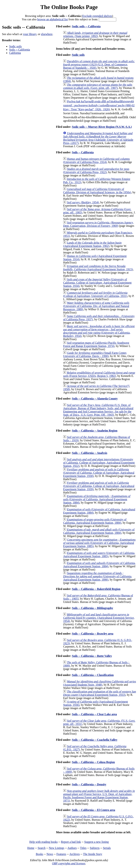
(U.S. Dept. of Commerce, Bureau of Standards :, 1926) (99, 65)
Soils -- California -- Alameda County (95, 399)
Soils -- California (20, 50)
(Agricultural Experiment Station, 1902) (92, 244)
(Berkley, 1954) (83, 202)
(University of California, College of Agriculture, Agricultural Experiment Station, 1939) (99, 486)
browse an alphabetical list (52, 19)
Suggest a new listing (96, 842)
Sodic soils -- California (86, 26)
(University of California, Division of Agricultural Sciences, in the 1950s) (97, 191)
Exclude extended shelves (97, 16)
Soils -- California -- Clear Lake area (94, 714)
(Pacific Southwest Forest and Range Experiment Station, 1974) (96, 344)
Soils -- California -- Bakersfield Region (96, 589)
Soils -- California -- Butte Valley (92, 656)
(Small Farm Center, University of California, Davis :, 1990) (95, 354)
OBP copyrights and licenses (69, 863)
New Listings (57, 848)
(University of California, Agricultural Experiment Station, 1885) (99, 543)
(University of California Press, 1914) (96, 160)
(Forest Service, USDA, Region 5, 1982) (99, 374)
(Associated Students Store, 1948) (99, 683)
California (15, 53)
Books (39, 854)
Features (61, 854)
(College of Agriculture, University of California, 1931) (95, 294)
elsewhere (47, 34)
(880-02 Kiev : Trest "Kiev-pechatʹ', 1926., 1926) (99, 105)
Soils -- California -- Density (89, 784)
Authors (72, 848)
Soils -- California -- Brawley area (93, 634)
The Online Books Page (69, 7)
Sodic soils (15, 46)
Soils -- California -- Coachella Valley (95, 740)
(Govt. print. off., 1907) (98, 86)
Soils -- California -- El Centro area (93, 810)
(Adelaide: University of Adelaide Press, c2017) (98, 138)
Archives (75, 854)
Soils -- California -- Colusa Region (93, 762)
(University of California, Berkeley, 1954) (99, 331)
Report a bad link (71, 842)
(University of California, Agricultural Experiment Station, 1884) (97, 499)
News (50, 854)
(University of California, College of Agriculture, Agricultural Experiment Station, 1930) (99, 473)
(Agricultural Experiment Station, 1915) (98, 268)
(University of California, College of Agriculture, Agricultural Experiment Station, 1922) (99, 463)
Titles (83, 848)
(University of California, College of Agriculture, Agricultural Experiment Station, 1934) (97, 283)
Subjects (95, 848)
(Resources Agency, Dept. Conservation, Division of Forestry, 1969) (98, 224)
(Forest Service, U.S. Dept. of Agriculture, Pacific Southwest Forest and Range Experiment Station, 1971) (99, 796)
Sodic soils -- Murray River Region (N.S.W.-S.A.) (102, 127)
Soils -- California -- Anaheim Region (95, 431)
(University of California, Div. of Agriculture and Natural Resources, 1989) (96, 306)
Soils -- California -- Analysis (89, 453)
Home (31, 848)
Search (42, 848)
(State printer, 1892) (95, 34)
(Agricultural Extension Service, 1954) (99, 618)
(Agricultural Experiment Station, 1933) (99, 693)
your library (30, 34)
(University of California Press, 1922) (96, 171)
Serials (107, 848)
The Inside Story (93, 854)
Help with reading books (43, 842)
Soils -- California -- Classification (93, 675)
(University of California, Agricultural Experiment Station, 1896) (97, 576)
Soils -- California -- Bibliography (92, 608)
